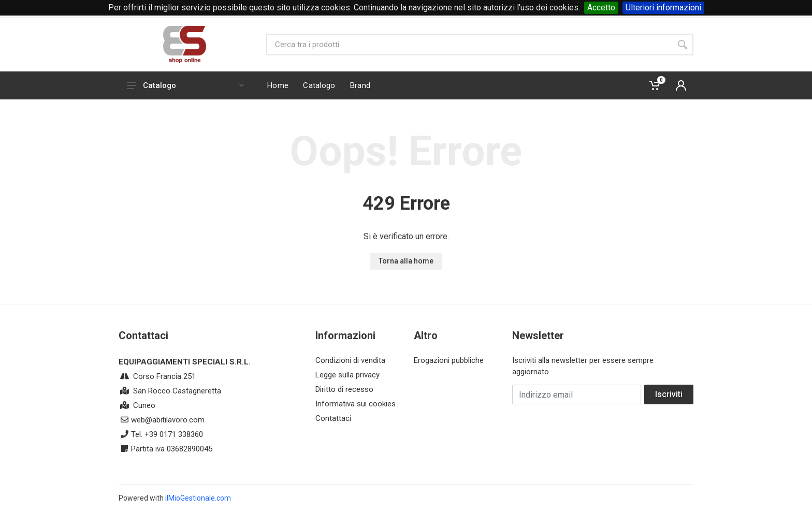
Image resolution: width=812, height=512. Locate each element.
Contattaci (333, 418)
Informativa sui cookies (356, 404)
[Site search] (469, 45)
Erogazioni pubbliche (449, 360)
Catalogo (185, 85)
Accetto (601, 8)
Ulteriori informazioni (663, 8)
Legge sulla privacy (347, 375)
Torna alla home (406, 261)
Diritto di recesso (344, 389)
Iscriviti (669, 394)
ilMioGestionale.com (198, 498)
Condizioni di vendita (350, 360)
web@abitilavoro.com (168, 420)
